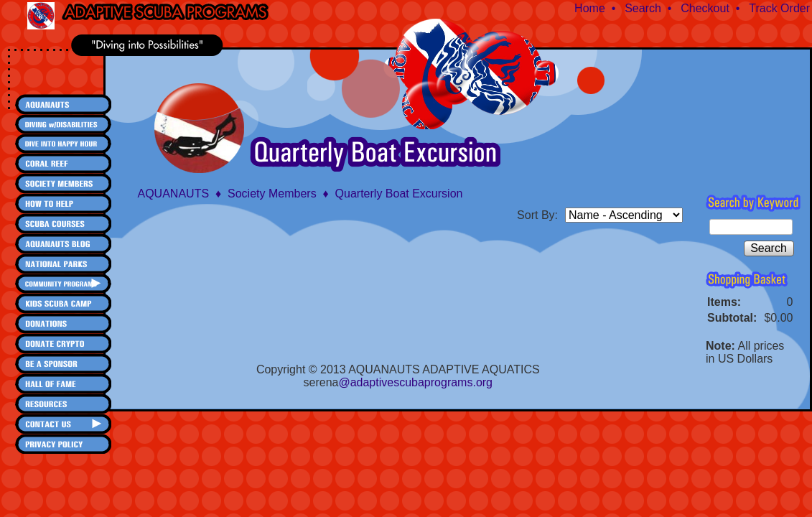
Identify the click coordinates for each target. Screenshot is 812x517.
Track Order (779, 8)
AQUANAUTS (174, 194)
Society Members (272, 194)
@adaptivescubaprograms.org (415, 382)
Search (643, 8)
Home (590, 8)
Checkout (705, 8)
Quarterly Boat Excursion (399, 194)
